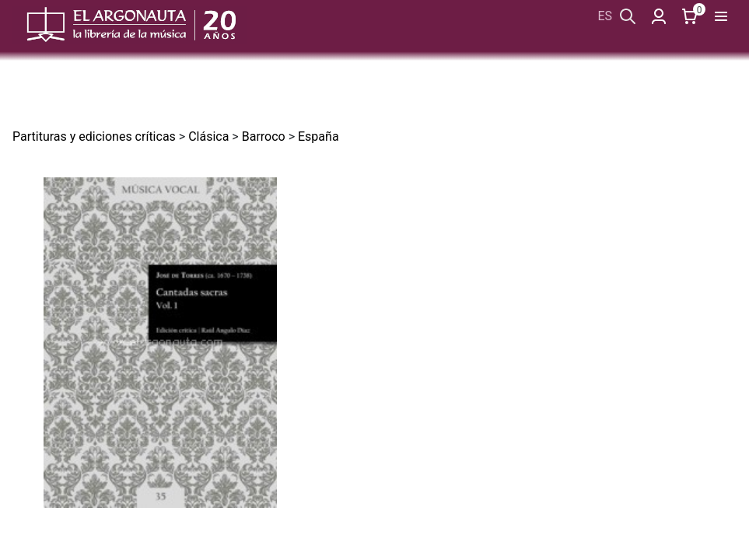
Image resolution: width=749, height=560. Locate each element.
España (318, 136)
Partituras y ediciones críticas (94, 136)
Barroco (264, 136)
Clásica (208, 136)
